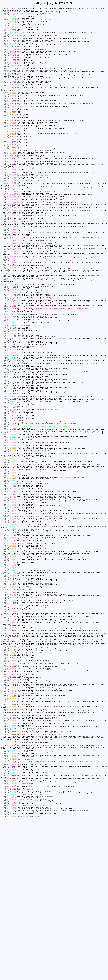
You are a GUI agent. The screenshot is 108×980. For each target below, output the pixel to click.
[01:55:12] (5, 817)
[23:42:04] (5, 24)
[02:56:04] (5, 562)
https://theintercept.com (34, 634)
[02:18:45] (5, 696)
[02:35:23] (5, 660)
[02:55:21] (5, 569)
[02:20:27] (5, 689)
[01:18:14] (5, 946)
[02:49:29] (5, 619)
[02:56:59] (5, 552)
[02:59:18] (5, 533)
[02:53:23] (5, 592)
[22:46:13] (5, 62)
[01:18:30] (5, 944)
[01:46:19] (5, 861)
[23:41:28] (5, 26)
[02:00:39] (5, 793)
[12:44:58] (5, 363)
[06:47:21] (5, 452)
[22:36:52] (5, 75)
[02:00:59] (5, 785)
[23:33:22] (5, 45)
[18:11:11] (5, 293)
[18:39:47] (5, 257)
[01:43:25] (5, 880)
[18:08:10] (5, 306)
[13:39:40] (5, 352)
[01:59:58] (5, 795)
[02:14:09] (5, 717)
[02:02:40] (5, 779)
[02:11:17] (5, 744)
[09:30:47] (5, 422)
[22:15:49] (5, 117)
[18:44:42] (5, 238)
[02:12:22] (5, 734)
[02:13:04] (5, 726)
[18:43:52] (5, 242)
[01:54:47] (5, 819)
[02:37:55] (5, 658)
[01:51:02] (5, 834)
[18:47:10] (5, 223)
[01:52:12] (5, 831)
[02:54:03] (5, 586)
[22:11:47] (5, 155)
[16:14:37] (5, 329)
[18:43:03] (5, 244)
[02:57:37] (5, 543)
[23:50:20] (5, 9)
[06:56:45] (5, 446)
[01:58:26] (5, 806)
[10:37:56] (5, 409)
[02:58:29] (5, 535)
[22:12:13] (5, 151)
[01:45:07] (5, 868)
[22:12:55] (5, 140)
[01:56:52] (5, 812)
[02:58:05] (5, 539)
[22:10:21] (5, 183)
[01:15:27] (5, 952)
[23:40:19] (5, 32)
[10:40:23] (5, 405)
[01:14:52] (5, 955)
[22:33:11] (5, 81)
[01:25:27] (5, 940)
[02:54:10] (5, 585)
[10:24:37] (5, 414)
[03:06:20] (5, 486)
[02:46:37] (5, 643)
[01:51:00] (5, 836)
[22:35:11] (5, 77)
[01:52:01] (5, 832)
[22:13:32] (5, 123)
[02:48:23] (5, 626)
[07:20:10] (5, 439)
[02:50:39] (5, 607)
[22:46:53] (5, 51)
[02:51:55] (5, 602)
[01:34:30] (5, 916)
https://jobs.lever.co (26, 706)
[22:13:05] (5, 128)
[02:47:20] (5, 634)
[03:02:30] (5, 511)
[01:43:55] (5, 878)
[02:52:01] (5, 600)
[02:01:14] (5, 781)
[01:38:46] (5, 893)
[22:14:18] (5, 121)
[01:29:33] (5, 935)
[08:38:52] (5, 435)
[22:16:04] (5, 115)
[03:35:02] (5, 479)
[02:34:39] (5, 664)
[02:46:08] (5, 645)
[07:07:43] (5, 444)
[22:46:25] (5, 58)
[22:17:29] (5, 98)
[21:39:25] (5, 191)
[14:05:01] (5, 338)
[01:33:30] (5, 918)
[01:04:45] (5, 965)
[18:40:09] (5, 255)
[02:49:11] (5, 622)
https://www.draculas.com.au (29, 831)
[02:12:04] (5, 740)
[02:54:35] (5, 579)
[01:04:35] (5, 969)
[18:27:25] (5, 282)
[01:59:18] (5, 798)
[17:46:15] (5, 321)
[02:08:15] (5, 762)
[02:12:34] (5, 732)
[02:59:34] (5, 530)
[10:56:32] (5, 395)
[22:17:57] (5, 94)
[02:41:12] (5, 651)
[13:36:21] (5, 354)
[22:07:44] (5, 187)
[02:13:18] (5, 723)
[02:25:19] (5, 675)
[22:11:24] (5, 166)
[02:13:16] (5, 725)
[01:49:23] (5, 850)
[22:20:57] (5, 89)
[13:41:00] (5, 346)
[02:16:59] (5, 702)
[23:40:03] (5, 34)
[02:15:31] (5, 704)
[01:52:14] (5, 829)
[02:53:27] (5, 590)
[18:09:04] (5, 301)
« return (4, 7)
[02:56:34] (5, 558)
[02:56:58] (5, 554)
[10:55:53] (5, 399)
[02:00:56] (5, 787)
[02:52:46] (5, 594)
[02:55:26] (5, 567)
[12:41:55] (5, 376)
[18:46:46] (5, 227)
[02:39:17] (5, 655)
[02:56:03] (5, 566)
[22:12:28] (5, 149)
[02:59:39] (5, 528)
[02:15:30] (5, 706)
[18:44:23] (5, 240)
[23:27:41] (5, 47)
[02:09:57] (5, 749)
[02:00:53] (5, 791)
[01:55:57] (5, 815)
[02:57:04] (5, 549)
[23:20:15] (5, 49)
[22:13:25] (5, 125)
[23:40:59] (5, 28)
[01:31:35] (5, 929)
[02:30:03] (5, 672)
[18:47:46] (5, 217)
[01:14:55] (5, 954)
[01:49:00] (5, 855)
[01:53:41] (5, 823)
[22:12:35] (5, 147)
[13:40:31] (5, 350)
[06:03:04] (5, 465)
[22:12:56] (5, 134)
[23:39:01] (5, 38)
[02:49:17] (5, 620)
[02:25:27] (5, 673)
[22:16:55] (5, 109)
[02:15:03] (5, 708)
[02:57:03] (5, 550)
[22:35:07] (5, 79)
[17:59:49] (5, 308)
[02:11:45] (5, 742)
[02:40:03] (5, 653)
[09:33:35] (5, 418)
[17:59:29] (5, 312)
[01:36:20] (5, 906)
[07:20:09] (5, 441)
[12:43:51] (5, 371)
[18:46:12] (5, 232)
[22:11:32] (5, 159)
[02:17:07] (5, 700)
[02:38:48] (5, 656)
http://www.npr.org (25, 482)
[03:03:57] (5, 505)
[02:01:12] (5, 783)
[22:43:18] (5, 72)
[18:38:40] (5, 263)
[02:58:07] (5, 537)
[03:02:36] (5, 509)
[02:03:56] (5, 776)
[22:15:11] (5, 119)
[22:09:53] (5, 185)
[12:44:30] (5, 365)
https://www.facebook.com (30, 215)
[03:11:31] (5, 484)
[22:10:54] (5, 179)
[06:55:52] (5, 450)
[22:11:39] (5, 157)
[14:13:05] (5, 335)
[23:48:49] (5, 17)
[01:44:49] (5, 870)
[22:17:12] (5, 102)
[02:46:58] (5, 639)
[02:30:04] (5, 670)
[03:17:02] (5, 480)
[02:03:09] (5, 778)
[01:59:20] (5, 797)
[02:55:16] (5, 573)
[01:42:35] (5, 882)
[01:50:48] (5, 838)
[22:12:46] (5, 145)
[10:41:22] (5, 403)
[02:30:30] (5, 668)
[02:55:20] (5, 571)
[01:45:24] (5, 867)
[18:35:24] (5, 270)
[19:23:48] (5, 200)
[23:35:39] (5, 43)
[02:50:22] (5, 611)
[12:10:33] (5, 380)
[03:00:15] (5, 524)
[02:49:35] (5, 615)
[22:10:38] (5, 181)
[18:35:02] (5, 272)
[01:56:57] (5, 808)
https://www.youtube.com (42, 15)
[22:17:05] (5, 104)
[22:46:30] (5, 55)
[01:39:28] (5, 891)
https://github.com (27, 259)
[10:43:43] (5, 401)
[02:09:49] (5, 753)
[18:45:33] (5, 234)
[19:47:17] (5, 197)
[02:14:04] (5, 719)
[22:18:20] (5, 92)
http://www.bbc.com (32, 978)
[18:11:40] (5, 289)
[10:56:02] (5, 397)
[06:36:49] (5, 458)
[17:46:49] (5, 320)
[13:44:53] (5, 342)
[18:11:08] (5, 297)
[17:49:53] (5, 314)
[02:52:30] (5, 598)
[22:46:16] (5, 60)
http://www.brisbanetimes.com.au (31, 965)
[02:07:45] (5, 774)
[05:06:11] (5, 475)
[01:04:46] (5, 963)
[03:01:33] (5, 516)
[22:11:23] (5, 170)
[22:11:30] (5, 161)
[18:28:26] (5, 274)
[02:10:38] (5, 745)
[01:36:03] (5, 908)
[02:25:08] (5, 677)
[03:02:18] (5, 514)
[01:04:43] (5, 967)
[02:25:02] (5, 681)
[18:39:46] (5, 259)
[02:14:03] (5, 721)
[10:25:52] (5, 412)
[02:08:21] (5, 759)
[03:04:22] (5, 494)
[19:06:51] (5, 208)
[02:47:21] (5, 630)
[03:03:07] (5, 507)
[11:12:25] (5, 386)
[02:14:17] (5, 713)
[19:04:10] (5, 210)
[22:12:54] (5, 142)
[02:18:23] (5, 698)
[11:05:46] (5, 391)
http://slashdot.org (89, 904)
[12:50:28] (5, 356)
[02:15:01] (5, 709)
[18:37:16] (5, 267)
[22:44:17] (5, 68)
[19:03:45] (5, 212)
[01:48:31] (5, 857)
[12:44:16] (5, 369)
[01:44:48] (5, 872)
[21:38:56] (5, 193)
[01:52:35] (5, 827)
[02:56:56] (5, 556)
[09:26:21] (5, 424)
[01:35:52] (5, 912)
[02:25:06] (5, 679)
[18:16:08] (5, 284)
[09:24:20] (5, 429)
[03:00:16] (5, 522)
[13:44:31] (5, 344)
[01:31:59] (5, 927)
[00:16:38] (5, 973)
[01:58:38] (5, 800)
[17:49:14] (5, 318)
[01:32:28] (5, 921)
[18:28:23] (5, 276)
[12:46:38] (5, 359)
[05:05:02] (5, 477)
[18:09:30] (5, 299)
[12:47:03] (5, 357)
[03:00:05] (5, 526)
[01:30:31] (5, 933)
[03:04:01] (5, 501)
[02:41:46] (5, 649)
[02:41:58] (5, 647)
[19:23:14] (5, 202)
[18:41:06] (5, 251)
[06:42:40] (5, 456)
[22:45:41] (5, 64)
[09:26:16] (5, 426)
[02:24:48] (5, 683)
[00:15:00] (5, 976)
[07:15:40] (5, 443)
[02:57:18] (5, 547)
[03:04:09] (5, 496)
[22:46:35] (5, 53)
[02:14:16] (5, 715)
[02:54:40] (5, 575)
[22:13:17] (5, 126)
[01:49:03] (5, 851)
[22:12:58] (5, 130)
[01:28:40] (5, 938)
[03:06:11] (5, 490)
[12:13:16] (5, 378)
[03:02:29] (5, 513)
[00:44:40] (5, 971)
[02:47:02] (5, 636)
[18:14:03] (5, 285)
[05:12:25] (5, 471)
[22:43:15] (5, 73)
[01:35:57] (5, 910)
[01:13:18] (5, 959)
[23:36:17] (5, 39)
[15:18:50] (5, 333)
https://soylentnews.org (23, 433)
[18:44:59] (5, 236)
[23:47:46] (5, 21)
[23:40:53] (5, 30)
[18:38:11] (5, 265)
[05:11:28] (5, 473)
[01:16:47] (5, 948)
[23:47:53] (5, 19)
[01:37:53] (5, 899)
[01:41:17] (5, 887)
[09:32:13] (5, 420)
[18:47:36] (5, 219)
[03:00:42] (5, 520)
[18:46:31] (5, 229)
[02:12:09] (5, 738)
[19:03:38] (5, 215)
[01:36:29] (5, 903)
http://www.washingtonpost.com (30, 952)
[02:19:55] (5, 691)
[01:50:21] (5, 840)
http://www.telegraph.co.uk (35, 957)
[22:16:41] (5, 113)
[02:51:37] (5, 603)
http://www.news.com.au (32, 666)
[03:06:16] (5, 488)
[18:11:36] (5, 291)
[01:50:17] (5, 844)
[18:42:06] (5, 248)
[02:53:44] (5, 588)
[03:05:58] (5, 492)
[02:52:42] (5, 596)
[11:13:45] (5, 384)
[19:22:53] (5, 204)
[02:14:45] (5, 711)
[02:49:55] (5, 613)
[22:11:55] (5, 153)
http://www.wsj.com (26, 672)
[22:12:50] (5, 144)
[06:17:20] (5, 462)
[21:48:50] (5, 189)
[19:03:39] (5, 214)
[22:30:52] (5, 83)
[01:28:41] (5, 937)
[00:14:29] (5, 978)
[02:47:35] (5, 628)
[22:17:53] (5, 96)
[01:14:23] (5, 957)
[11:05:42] (5, 393)
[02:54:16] (5, 583)
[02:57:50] (5, 541)
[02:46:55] (5, 641)
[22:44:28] (5, 66)
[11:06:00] (5, 390)
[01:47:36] (5, 859)
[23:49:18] (5, 13)
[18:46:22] (5, 231)
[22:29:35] (5, 85)
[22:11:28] (5, 162)
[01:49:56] (5, 846)
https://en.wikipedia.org (33, 781)
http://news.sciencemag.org (37, 901)
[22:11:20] (5, 174)
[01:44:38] (5, 874)
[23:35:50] (5, 41)
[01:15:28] (5, 950)
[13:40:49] (5, 348)
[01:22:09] (5, 942)
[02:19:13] (5, 692)
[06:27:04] (5, 460)
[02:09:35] (5, 755)
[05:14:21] (5, 467)
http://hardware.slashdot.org (30, 906)
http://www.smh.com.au (27, 910)
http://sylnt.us (92, 9)
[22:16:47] (5, 111)
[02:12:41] (5, 728)
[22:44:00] (5, 70)
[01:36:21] (5, 904)
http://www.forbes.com (45, 823)
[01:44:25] (5, 876)
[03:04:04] (5, 497)
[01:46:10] (5, 863)
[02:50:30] (5, 609)
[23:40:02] (5, 36)
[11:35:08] (5, 382)
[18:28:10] (5, 278)
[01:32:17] (5, 923)
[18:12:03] (5, 287)
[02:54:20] (5, 581)
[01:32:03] (5, 925)
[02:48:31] (5, 624)
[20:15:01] (5, 195)
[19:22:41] (5, 206)
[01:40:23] (5, 889)
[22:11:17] (5, 178)
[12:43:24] (5, 373)
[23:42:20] (5, 22)
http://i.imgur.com (67, 622)
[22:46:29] (5, 56)
